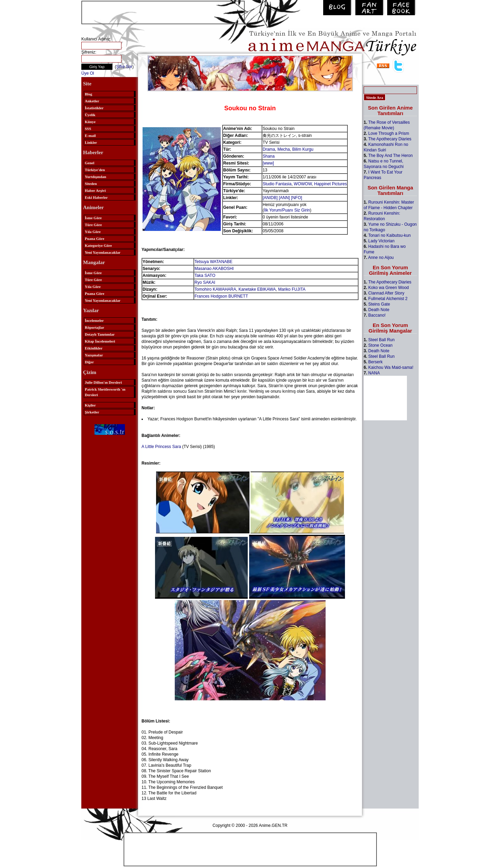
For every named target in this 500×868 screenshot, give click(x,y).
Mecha (284, 149)
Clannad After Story (386, 293)
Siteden (91, 184)
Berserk (375, 362)
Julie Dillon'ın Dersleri (103, 382)
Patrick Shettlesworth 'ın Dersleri (105, 392)
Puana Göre (94, 239)
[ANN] (284, 198)
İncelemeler (94, 320)
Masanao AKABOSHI (214, 269)
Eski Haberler (96, 197)
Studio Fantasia (277, 184)
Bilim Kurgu (303, 149)
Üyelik (90, 115)
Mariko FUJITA (292, 289)
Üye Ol (88, 73)
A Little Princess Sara (161, 447)
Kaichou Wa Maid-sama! (391, 367)
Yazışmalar (94, 355)
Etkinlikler (94, 348)
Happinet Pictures (331, 184)
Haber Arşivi (95, 190)
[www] (268, 163)
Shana (269, 156)
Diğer (89, 362)
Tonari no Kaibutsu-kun (389, 235)
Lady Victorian (381, 241)
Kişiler (90, 405)
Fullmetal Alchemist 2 (388, 299)
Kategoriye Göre (98, 245)
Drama (269, 149)
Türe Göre (93, 225)
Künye (90, 122)
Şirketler (92, 412)
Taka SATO (205, 276)
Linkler (91, 142)
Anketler (92, 101)
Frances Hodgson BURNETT (221, 296)
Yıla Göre (93, 232)
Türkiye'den (95, 170)
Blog (88, 94)
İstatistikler (94, 108)
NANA (374, 373)
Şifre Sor (124, 67)
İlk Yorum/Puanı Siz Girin (287, 210)
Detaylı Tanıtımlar (100, 334)
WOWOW (303, 184)
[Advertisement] (163, 12)
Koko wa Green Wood (388, 288)
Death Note (379, 310)
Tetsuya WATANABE (213, 262)
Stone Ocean (380, 345)
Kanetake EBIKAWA (257, 289)
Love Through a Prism (389, 133)
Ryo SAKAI (205, 282)
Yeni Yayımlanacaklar (103, 252)
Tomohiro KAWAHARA (215, 289)
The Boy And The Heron (390, 156)
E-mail (90, 136)
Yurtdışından (96, 177)
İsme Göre (93, 218)
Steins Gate (379, 304)
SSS (88, 129)
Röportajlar (94, 327)
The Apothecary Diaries (390, 139)
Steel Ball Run (381, 340)
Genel (90, 163)
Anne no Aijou (381, 258)
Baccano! (377, 315)
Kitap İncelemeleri (100, 341)
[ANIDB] (270, 198)
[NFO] (297, 198)
